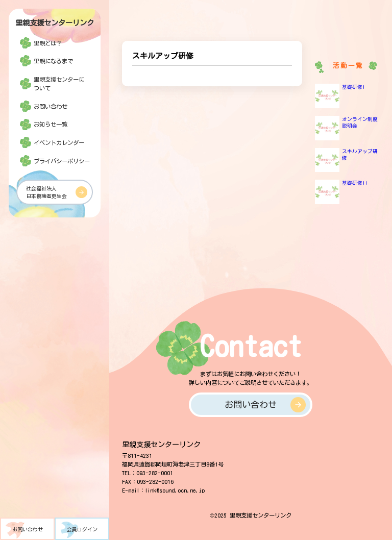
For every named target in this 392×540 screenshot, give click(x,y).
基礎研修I (353, 87)
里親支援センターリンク (55, 23)
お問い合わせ (28, 529)
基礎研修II (355, 183)
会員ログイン (82, 529)
